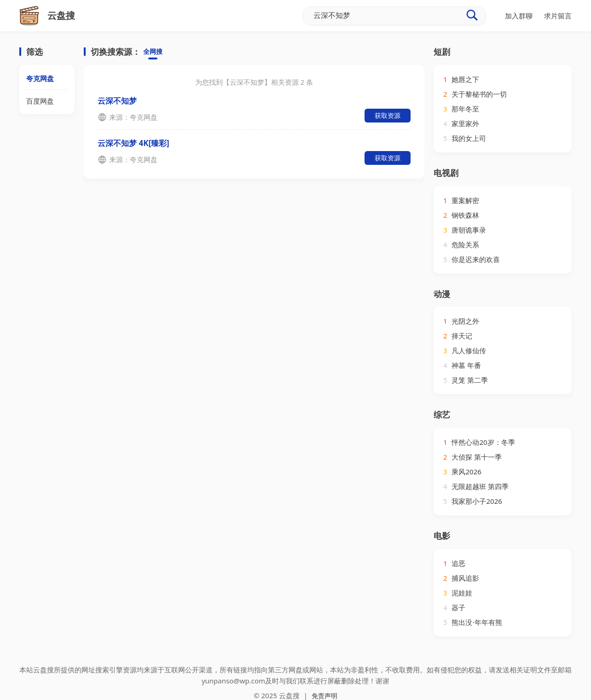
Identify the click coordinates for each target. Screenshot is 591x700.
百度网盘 (40, 101)
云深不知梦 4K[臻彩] (133, 143)
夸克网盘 (40, 78)
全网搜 (154, 52)
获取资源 (388, 115)
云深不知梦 (117, 101)
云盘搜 (289, 695)
